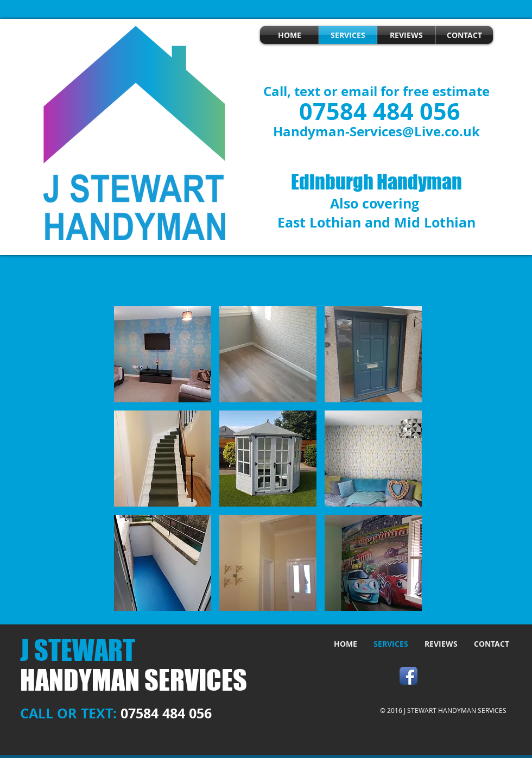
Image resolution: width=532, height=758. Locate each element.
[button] (163, 354)
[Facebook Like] (464, 675)
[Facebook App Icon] (408, 676)
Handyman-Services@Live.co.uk (376, 131)
